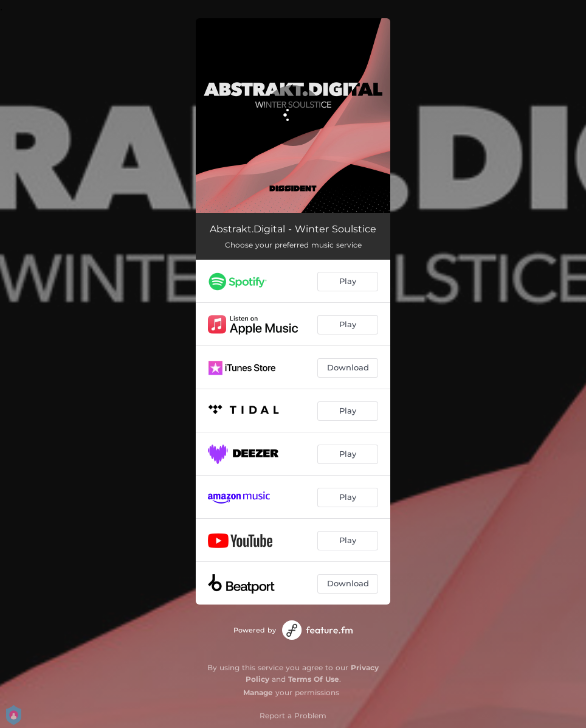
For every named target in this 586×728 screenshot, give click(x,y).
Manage (258, 692)
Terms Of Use (314, 679)
